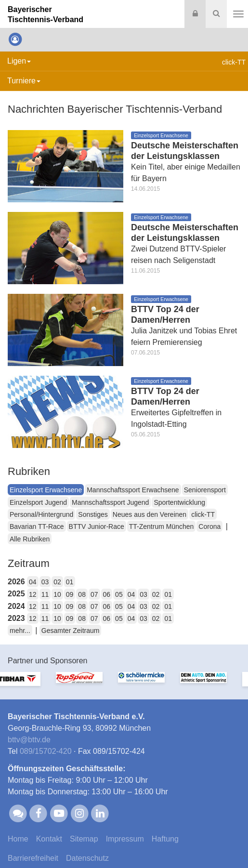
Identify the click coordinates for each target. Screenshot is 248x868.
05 (119, 594)
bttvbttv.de (29, 740)
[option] (31, 685)
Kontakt (49, 839)
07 (94, 594)
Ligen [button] (19, 61)
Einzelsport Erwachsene (46, 490)
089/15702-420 (46, 751)
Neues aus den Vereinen (150, 514)
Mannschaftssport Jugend (110, 502)
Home (18, 839)
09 (70, 594)
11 (45, 594)
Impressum (125, 839)
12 (33, 594)
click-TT (203, 514)
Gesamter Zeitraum (71, 631)
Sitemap (84, 839)
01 (70, 582)
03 (45, 582)
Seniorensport (205, 490)
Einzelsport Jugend (38, 502)
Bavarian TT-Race (37, 526)
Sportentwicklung (179, 502)
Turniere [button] (24, 81)
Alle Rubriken (30, 539)
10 (57, 594)
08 (82, 594)
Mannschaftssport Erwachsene (133, 490)
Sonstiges (93, 514)
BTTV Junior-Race (97, 526)
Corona (209, 526)
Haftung (165, 839)
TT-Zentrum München (162, 526)
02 (57, 582)
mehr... (20, 631)
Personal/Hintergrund (41, 514)
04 (33, 582)
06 (107, 594)
